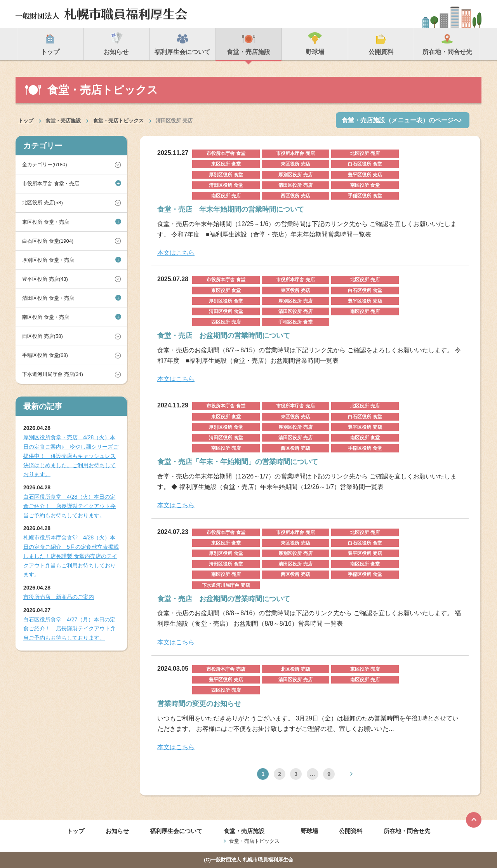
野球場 (309, 831)
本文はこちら (176, 253)
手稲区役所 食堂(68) (45, 355)
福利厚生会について (176, 831)
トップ (26, 121)
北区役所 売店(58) (43, 203)
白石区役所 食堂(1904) (48, 241)
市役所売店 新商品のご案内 (59, 597)
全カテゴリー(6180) (45, 164)
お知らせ (117, 831)
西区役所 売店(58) (43, 336)
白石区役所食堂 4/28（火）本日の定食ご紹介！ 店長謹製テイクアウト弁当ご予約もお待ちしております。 (70, 506)
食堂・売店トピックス (118, 121)
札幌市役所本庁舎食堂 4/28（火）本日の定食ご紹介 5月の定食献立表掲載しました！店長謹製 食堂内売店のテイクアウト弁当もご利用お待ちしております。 (71, 556)
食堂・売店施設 (63, 121)
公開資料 (351, 831)
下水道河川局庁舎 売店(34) (53, 374)
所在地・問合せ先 (407, 831)
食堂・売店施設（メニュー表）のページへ (401, 120)
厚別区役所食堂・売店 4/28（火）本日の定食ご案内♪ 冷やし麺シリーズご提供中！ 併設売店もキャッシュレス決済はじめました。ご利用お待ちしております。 (71, 456)
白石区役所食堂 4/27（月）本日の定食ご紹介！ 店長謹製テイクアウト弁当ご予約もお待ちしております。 (70, 629)
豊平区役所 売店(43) (45, 279)
